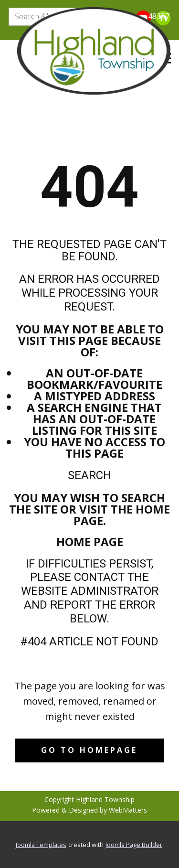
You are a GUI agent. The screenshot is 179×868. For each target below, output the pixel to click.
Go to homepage (89, 750)
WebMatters (128, 810)
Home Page (90, 541)
